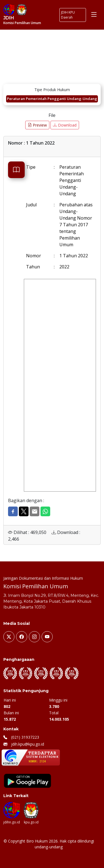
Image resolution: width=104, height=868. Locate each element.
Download (65, 125)
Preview (37, 125)
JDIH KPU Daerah (68, 15)
